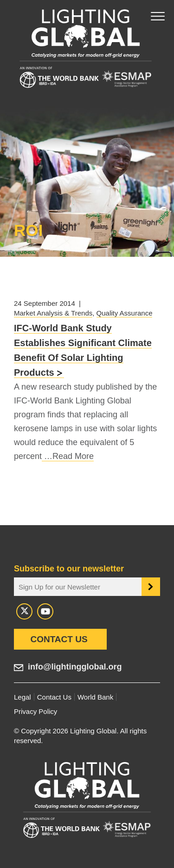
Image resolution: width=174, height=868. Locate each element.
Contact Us (59, 639)
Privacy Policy (35, 711)
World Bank (95, 697)
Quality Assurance (125, 313)
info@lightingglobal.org (75, 667)
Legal (23, 697)
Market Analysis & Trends (53, 313)
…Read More (68, 456)
